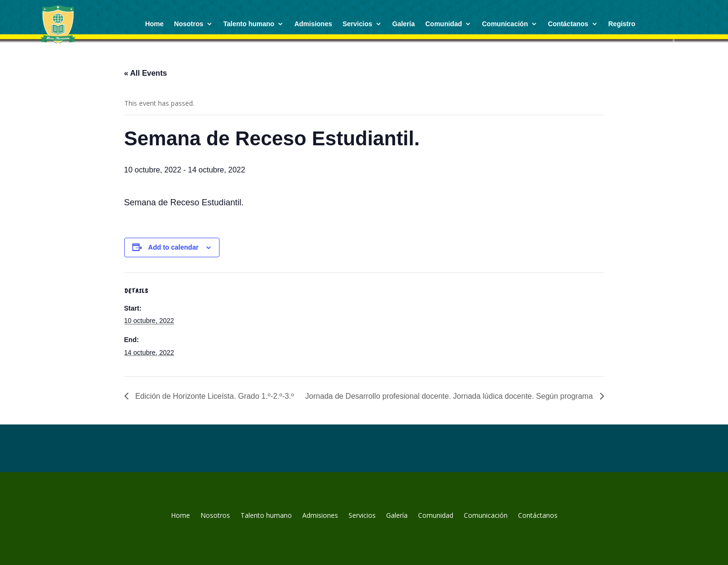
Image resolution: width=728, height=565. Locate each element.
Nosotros (189, 24)
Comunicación (505, 24)
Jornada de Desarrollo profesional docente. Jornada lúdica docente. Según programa (450, 396)
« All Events (146, 73)
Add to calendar (173, 247)
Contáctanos (568, 24)
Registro (622, 24)
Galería (404, 24)
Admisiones (313, 24)
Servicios (357, 24)
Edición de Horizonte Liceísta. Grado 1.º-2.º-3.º (214, 396)
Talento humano (249, 24)
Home (155, 24)
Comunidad (444, 24)
